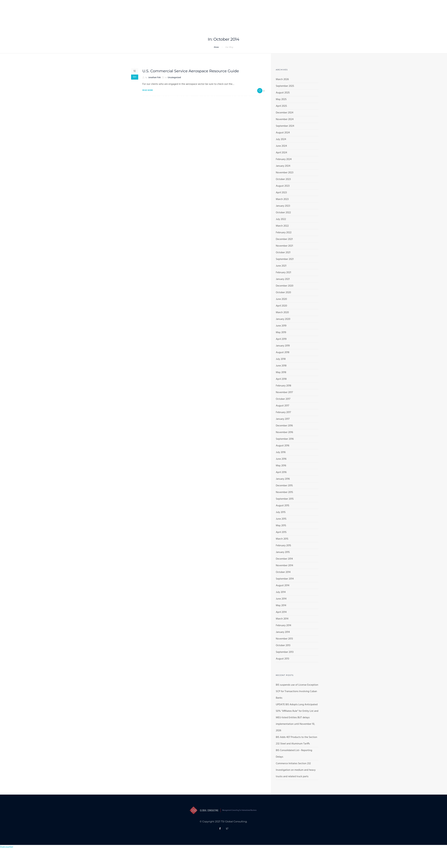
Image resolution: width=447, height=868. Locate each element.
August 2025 (283, 93)
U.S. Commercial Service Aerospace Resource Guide (193, 71)
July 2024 (281, 139)
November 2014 (284, 566)
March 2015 (282, 539)
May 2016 (281, 466)
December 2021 (284, 239)
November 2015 (284, 492)
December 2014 (284, 559)
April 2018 (281, 379)
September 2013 (285, 652)
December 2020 (285, 286)
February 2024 (284, 159)
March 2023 (282, 199)
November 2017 (284, 392)
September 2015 (285, 499)
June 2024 (281, 146)
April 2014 (281, 612)
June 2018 (281, 366)
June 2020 (281, 299)
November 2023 (285, 173)
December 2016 (284, 426)
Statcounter (7, 847)
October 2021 (283, 253)
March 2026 (282, 79)
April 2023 (281, 193)
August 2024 (283, 133)
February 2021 (283, 273)
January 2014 (283, 632)
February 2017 (283, 412)
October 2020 (283, 293)
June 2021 (281, 266)
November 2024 (285, 119)
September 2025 (285, 86)
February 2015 (283, 546)
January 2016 (283, 479)
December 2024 (285, 113)
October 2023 (283, 179)
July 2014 (281, 592)
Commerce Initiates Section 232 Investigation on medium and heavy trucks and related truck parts (296, 770)
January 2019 (283, 346)
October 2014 (283, 572)
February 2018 (283, 386)
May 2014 (281, 606)
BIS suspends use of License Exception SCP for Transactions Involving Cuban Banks (297, 691)
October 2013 (283, 645)
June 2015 (281, 519)
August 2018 (283, 352)
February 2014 (283, 625)
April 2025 (281, 106)
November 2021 (284, 246)
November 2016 (284, 432)
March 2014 (282, 619)
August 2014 (283, 586)
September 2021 (285, 259)
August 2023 (283, 186)
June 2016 (281, 459)
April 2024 (281, 153)
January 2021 (283, 279)
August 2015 (283, 506)
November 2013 (284, 639)
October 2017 (283, 399)
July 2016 (281, 452)
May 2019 (281, 332)
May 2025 (281, 99)
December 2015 (284, 486)
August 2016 (283, 446)
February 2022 (284, 233)
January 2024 (283, 166)
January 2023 (283, 206)
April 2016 (281, 472)
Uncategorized (174, 78)
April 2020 (281, 306)
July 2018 (281, 359)
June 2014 (281, 599)
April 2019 (281, 339)
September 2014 (285, 579)
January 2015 (283, 552)
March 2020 (282, 313)
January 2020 (283, 319)
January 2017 (283, 419)
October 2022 (283, 213)
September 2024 (285, 126)
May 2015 (281, 526)
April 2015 (281, 532)
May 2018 (281, 372)
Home (216, 47)
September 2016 (285, 439)
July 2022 (281, 219)
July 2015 (281, 512)
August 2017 (282, 406)
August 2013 (282, 659)
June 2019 (281, 326)
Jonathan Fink (154, 78)
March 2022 (282, 226)
